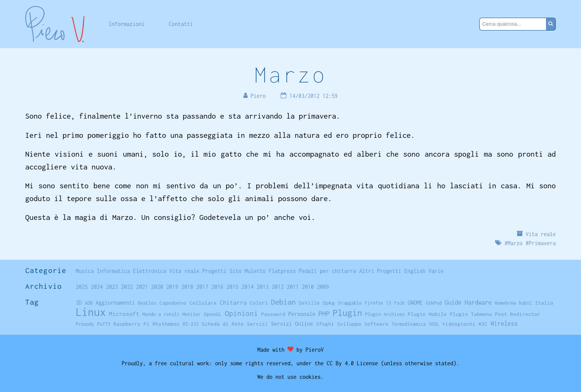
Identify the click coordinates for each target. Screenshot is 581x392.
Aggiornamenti (115, 303)
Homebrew (505, 303)
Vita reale (541, 234)
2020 (157, 287)
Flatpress (282, 271)
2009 (323, 287)
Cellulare (203, 303)
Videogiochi (459, 324)
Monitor (192, 314)
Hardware (478, 302)
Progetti (214, 271)
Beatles (147, 303)
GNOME (415, 303)
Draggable (350, 303)
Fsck (399, 303)
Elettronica (150, 271)
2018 (187, 287)
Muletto (255, 271)
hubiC (525, 303)
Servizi (257, 324)
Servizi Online (292, 324)
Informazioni (127, 24)
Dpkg (329, 303)
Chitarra (233, 302)
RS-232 (191, 324)
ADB (89, 303)
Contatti (181, 24)
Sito (235, 271)
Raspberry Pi (131, 324)
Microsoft (124, 314)
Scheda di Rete (223, 324)
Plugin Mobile (427, 314)
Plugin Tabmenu (471, 314)
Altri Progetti (380, 271)
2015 (232, 287)
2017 (202, 287)
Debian (283, 302)
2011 (293, 287)
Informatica (113, 271)
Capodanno (173, 303)
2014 (248, 287)
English (415, 271)
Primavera (542, 243)
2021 (142, 287)
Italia (544, 303)
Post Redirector (518, 314)
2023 (112, 287)
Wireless (504, 323)
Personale (302, 314)
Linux (91, 312)
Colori (259, 303)
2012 (278, 287)
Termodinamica (409, 324)
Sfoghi (325, 324)
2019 (172, 287)
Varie (436, 271)
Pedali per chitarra (327, 271)
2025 (82, 287)
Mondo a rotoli (161, 314)
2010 (308, 287)
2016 (217, 287)
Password (273, 314)
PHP (324, 313)
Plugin (347, 313)
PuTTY (104, 324)
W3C (483, 324)
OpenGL (213, 314)
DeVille (309, 303)
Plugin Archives (385, 314)
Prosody (85, 324)
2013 (263, 287)
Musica (85, 271)
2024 (97, 287)
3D (79, 303)
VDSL (434, 324)
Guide (453, 302)
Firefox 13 (378, 303)
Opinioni (242, 313)
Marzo (290, 74)
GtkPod (434, 303)
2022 (127, 287)
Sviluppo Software (363, 324)
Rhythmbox (166, 324)
